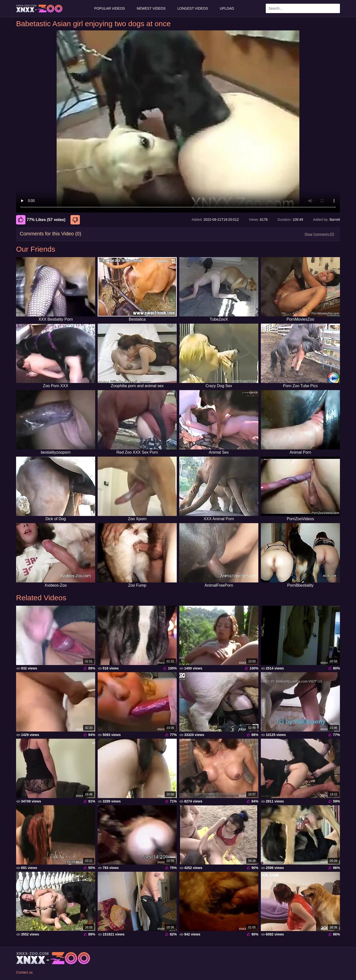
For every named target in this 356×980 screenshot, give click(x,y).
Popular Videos (110, 8)
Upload (227, 8)
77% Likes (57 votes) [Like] (41, 220)
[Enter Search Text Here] (303, 8)
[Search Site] (335, 8)
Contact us (24, 972)
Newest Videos (151, 8)
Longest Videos (193, 8)
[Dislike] (76, 220)
